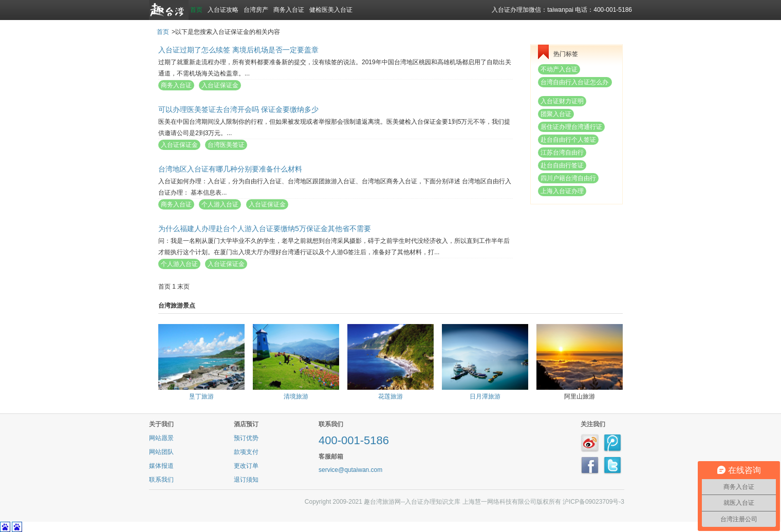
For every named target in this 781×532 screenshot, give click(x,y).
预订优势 (246, 438)
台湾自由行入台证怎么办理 (574, 83)
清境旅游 (296, 396)
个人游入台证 (220, 204)
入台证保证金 (220, 85)
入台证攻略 (223, 10)
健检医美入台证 (331, 10)
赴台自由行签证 (562, 165)
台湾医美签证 (226, 145)
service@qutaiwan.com (350, 470)
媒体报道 (161, 466)
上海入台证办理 (562, 191)
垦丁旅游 (201, 396)
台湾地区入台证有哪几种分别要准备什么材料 (230, 169)
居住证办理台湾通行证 (571, 127)
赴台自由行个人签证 (568, 140)
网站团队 (161, 452)
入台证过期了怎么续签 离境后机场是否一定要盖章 (238, 50)
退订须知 (246, 480)
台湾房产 (256, 10)
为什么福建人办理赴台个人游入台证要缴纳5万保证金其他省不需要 (265, 229)
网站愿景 (161, 438)
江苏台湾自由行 (562, 153)
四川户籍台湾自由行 (568, 178)
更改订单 (246, 466)
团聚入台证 (556, 114)
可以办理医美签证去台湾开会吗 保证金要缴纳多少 (238, 109)
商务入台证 (289, 10)
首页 (196, 10)
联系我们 (161, 480)
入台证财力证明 (562, 101)
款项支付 (246, 452)
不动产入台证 (559, 69)
